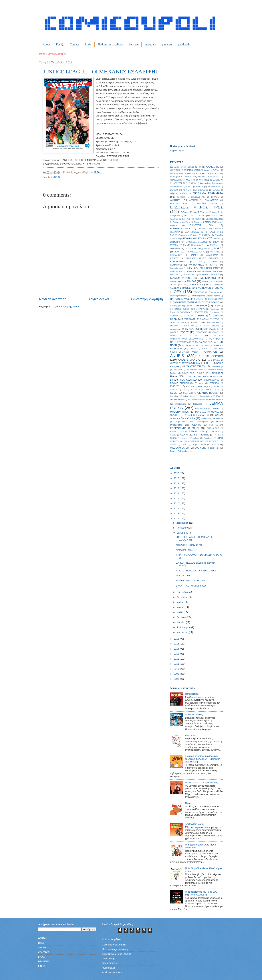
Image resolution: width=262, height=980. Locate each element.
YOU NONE (200, 448)
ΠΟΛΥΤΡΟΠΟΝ (201, 312)
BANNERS (44, 961)
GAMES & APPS (212, 390)
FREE (184, 390)
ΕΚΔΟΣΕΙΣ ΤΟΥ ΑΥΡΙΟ (195, 216)
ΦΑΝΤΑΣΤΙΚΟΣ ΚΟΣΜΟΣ (185, 336)
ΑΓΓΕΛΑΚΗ (175, 170)
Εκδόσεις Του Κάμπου (192, 219)
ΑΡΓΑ (193, 183)
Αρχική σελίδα (99, 299)
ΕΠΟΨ (216, 242)
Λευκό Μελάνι (176, 271)
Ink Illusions (193, 400)
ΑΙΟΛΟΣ (216, 173)
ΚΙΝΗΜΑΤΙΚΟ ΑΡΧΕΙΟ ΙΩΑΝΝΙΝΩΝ (202, 258)
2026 (177, 473)
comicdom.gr (109, 958)
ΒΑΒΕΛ (200, 187)
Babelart (198, 363)
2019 (177, 508)
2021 (177, 498)
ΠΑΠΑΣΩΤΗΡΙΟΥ (216, 299)
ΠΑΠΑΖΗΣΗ (199, 299)
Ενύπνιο (217, 239)
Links (88, 44)
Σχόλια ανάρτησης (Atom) (66, 307)
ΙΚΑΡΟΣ (219, 248)
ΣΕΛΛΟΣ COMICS (178, 323)
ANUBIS (55, 177)
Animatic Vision (190, 352)
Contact (74, 44)
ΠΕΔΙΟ (217, 306)
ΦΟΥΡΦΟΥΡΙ (216, 339)
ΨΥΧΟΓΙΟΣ (176, 349)
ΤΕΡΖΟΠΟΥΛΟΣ (208, 329)
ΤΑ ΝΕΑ (189, 329)
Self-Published (202, 435)
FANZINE (190, 386)
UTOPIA (202, 445)
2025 (177, 478)
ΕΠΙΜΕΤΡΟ (175, 242)
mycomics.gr (108, 968)
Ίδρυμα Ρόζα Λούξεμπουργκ (198, 249)
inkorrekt (205, 400)
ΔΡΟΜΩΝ (193, 200)
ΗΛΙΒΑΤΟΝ (212, 245)
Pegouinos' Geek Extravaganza (192, 422)
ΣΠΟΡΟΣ (174, 326)
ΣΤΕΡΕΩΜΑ (189, 326)
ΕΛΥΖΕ (212, 232)
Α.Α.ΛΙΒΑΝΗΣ (212, 167)
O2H (217, 415)
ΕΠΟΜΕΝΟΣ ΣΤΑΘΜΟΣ (197, 242)
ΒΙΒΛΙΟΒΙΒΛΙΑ (214, 187)
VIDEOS (215, 445)
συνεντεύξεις (175, 329)
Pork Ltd (214, 425)
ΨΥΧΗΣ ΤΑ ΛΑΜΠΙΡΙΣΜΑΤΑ (206, 345)
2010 (177, 669)
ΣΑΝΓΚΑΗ (205, 319)
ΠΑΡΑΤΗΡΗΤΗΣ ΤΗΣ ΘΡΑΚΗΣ (205, 302)
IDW (218, 396)
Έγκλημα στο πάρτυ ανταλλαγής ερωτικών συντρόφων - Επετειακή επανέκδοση (203, 759)
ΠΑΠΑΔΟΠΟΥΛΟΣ (180, 299)
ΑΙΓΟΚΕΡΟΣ (202, 173)
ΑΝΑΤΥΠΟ (190, 180)
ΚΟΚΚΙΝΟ (213, 262)
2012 (177, 659)
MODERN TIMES (179, 412)
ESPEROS (214, 383)
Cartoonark (178, 370)
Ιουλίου (181, 602)
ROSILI (173, 435)
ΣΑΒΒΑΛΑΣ (190, 319)
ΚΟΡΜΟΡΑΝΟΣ (196, 265)
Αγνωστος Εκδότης (212, 170)
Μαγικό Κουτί (189, 275)
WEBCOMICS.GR (180, 448)
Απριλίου (181, 617)
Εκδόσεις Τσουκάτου (214, 219)
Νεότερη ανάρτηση (53, 299)
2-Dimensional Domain (114, 945)
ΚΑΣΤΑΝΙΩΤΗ (177, 255)
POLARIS (196, 425)
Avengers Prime (184, 550)
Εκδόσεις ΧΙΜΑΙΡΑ (203, 222)
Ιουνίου (181, 607)
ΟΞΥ (177, 292)
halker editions (189, 396)
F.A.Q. (60, 44)
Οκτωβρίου (183, 533)
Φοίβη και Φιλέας (194, 715)
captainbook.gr (217, 367)
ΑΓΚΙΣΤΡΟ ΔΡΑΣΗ (192, 170)
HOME (42, 943)
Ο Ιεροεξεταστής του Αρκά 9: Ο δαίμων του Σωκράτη (201, 893)
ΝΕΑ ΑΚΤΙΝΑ (197, 285)
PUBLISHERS (213, 428)
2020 (177, 503)
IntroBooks (198, 404)
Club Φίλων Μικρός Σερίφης (116, 954)
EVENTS (175, 386)
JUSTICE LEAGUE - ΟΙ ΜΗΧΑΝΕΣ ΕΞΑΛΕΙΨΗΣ (101, 72)
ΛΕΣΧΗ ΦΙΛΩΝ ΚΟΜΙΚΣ (209, 268)
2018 (177, 514)
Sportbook (208, 438)
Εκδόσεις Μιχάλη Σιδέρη (192, 212)
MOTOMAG (201, 412)
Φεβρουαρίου (184, 627)
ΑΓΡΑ (172, 173)
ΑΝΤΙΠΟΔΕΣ (204, 180)
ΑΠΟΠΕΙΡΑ (218, 180)
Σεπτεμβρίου (183, 592)
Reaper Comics (177, 432)
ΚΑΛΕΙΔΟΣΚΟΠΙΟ (197, 252)
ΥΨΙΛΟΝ (216, 332)
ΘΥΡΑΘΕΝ (175, 248)
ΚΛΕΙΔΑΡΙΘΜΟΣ (179, 261)
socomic (185, 438)
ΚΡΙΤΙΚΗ (214, 265)
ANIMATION (211, 352)
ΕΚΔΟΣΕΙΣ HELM (202, 225)
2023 (177, 488)
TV (193, 445)
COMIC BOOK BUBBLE (193, 373)
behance (134, 44)
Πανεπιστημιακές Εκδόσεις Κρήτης (205, 296)
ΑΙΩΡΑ (173, 177)
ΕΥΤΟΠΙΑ (174, 245)
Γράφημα (181, 197)
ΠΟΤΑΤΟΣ (174, 316)
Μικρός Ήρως (177, 281)
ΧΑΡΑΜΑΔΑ (201, 342)
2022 (177, 493)
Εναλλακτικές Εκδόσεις (188, 235)
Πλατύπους (215, 309)
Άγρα (181, 173)
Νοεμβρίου (182, 528)
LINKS (42, 966)
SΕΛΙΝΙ (184, 435)
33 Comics (189, 167)
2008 (177, 679)
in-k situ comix (177, 399)
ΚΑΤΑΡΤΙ (194, 255)
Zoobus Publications (180, 451)
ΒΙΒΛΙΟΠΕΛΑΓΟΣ (201, 190)
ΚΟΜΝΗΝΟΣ (176, 265)
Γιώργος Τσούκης (179, 193)
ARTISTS (186, 363)
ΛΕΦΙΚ (189, 271)
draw (201, 383)
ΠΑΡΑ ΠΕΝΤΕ (180, 302)
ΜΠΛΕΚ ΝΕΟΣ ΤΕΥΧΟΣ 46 (190, 581)
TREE (184, 445)
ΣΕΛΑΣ (216, 319)
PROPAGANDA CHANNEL (185, 428)
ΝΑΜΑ (184, 285)
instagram (150, 44)
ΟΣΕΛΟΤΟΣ (199, 292)
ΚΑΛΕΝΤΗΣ (215, 252)
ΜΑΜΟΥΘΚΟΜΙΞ (181, 278)
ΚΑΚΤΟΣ (179, 252)
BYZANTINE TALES (194, 366)
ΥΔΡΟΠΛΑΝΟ (202, 332)
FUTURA (195, 390)
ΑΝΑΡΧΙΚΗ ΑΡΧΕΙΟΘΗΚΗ (209, 177)
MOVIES (215, 412)
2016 (177, 639)
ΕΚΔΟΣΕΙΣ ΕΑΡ (178, 203)
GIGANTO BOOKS (207, 393)
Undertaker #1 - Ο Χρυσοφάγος (201, 783)
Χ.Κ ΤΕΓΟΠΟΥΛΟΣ (183, 342)
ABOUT (42, 948)
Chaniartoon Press (194, 370)
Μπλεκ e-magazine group (115, 949)
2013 (177, 654)
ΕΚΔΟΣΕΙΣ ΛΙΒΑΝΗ (207, 203)
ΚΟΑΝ (199, 262)
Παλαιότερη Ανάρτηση (147, 299)
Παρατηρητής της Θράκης (181, 306)
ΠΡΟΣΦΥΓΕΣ (183, 576)
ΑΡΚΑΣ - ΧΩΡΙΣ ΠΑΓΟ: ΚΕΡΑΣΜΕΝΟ (196, 571)
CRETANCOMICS (212, 380)
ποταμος (216, 312)
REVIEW (216, 432)
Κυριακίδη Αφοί (177, 268)
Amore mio (191, 735)
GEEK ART (188, 393)
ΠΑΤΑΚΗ (201, 305)
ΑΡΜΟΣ (189, 187)
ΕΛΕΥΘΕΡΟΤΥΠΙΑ (180, 229)
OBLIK (173, 418)
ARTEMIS (174, 363)
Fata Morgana (204, 386)
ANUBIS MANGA (189, 360)
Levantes (216, 408)
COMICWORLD (188, 380)
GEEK (173, 393)
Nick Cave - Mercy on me (189, 545)
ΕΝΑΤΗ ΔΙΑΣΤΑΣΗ (195, 238)
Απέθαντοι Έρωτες (195, 824)
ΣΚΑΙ (200, 323)
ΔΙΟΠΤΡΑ (175, 200)
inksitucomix (180, 404)
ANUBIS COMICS (211, 356)
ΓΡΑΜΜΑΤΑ (216, 193)
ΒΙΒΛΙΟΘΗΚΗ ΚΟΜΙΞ (179, 190)
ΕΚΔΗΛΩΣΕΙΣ (211, 200)
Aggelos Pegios (177, 151)
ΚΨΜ (190, 268)
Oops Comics (188, 418)
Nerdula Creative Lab (198, 415)
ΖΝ (185, 245)
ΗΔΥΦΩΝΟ (196, 245)
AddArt (205, 349)
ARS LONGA (214, 360)
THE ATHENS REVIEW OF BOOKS (200, 441)
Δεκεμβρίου (183, 523)
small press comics (112, 972)
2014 (177, 649)
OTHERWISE (217, 418)
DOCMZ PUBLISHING (181, 383)
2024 (177, 483)
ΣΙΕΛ (192, 323)
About (46, 44)
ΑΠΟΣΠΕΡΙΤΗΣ (180, 183)
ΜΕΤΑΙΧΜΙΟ (208, 278)
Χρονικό (185, 345)
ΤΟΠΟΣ (185, 332)
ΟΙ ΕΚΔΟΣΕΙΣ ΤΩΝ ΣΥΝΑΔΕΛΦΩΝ (194, 288)
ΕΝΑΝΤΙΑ (206, 235)
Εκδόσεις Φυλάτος (182, 222)
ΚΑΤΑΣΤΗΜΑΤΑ (212, 255)
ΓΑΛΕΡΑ (216, 190)
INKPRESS (218, 399)
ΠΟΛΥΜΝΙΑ (185, 312)
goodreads (184, 44)
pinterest (167, 44)
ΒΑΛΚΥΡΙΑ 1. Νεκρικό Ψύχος (191, 586)
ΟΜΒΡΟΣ (219, 288)
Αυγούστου (183, 597)
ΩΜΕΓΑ (193, 349)
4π (200, 167)
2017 (177, 518)
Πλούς (173, 312)
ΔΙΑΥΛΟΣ (215, 197)
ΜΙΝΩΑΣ (192, 281)
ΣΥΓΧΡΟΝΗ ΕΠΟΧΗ (209, 326)
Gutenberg (175, 396)
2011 (177, 664)
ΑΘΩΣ (189, 173)
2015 (177, 644)
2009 (177, 674)
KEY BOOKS (201, 408)
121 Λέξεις (175, 167)
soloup (196, 438)
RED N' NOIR (197, 431)
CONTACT (44, 952)
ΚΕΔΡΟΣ (174, 258)
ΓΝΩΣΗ (197, 193)
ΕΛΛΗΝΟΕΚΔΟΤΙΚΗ (195, 232)
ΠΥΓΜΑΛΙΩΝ (188, 316)
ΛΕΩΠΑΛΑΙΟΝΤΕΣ (205, 271)
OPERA (204, 418)
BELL (209, 363)
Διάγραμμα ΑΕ (198, 197)
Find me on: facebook (110, 44)
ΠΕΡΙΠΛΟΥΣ (200, 309)
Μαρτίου (181, 622)
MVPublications (177, 415)
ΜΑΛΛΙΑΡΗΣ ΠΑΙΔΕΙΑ (209, 275)
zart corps (215, 448)
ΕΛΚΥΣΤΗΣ (203, 229)
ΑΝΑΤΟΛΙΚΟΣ (176, 180)
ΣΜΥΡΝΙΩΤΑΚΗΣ (213, 323)
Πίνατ (188, 803)
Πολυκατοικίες (192, 694)
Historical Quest (206, 396)
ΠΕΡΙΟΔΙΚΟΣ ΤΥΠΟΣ (180, 309)
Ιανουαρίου (183, 632)
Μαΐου (180, 612)
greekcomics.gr (110, 963)
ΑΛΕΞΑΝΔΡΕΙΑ (186, 177)
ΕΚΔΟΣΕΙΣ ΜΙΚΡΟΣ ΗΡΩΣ (196, 207)
